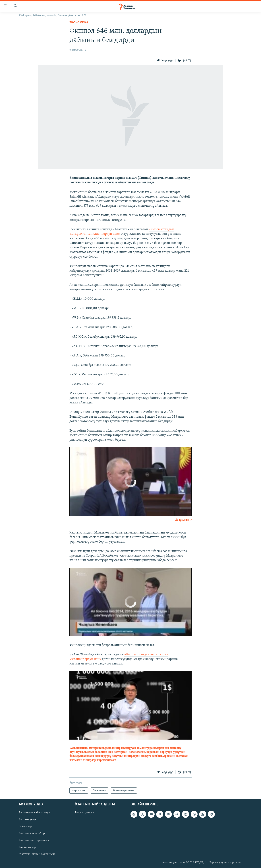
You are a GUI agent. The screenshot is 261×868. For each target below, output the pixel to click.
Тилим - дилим (84, 813)
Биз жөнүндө (27, 820)
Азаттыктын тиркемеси (34, 840)
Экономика (79, 23)
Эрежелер (25, 827)
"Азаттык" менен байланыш (37, 854)
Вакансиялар (27, 847)
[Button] (165, 60)
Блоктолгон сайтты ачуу (34, 813)
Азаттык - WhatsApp (32, 834)
